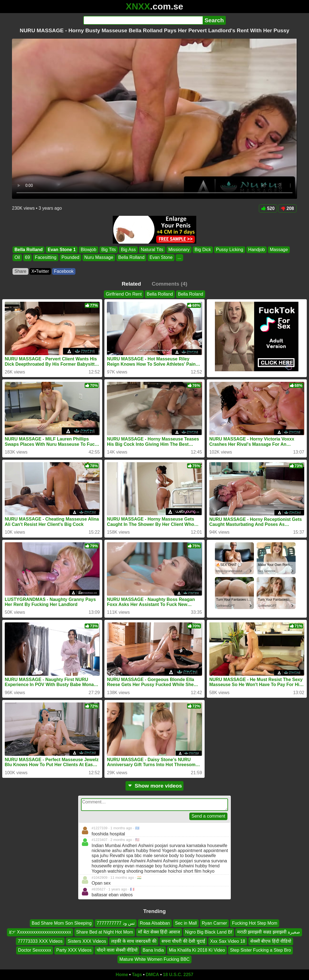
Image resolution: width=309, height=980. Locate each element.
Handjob (257, 250)
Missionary (179, 250)
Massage (279, 250)
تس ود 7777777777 (116, 923)
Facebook (64, 271)
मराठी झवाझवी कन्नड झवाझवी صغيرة (269, 932)
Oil (17, 258)
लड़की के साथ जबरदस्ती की (134, 941)
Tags (137, 975)
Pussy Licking (230, 250)
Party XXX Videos (74, 950)
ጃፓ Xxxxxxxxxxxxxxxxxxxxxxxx (40, 932)
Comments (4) (170, 284)
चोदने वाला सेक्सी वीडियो (117, 950)
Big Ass (128, 250)
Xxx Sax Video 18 (228, 941)
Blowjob (89, 250)
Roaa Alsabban (155, 923)
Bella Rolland (29, 250)
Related (131, 284)
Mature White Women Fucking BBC (154, 959)
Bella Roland (191, 294)
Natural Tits (152, 250)
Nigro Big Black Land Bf (209, 932)
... (179, 258)
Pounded (70, 258)
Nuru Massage (99, 258)
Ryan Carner (214, 923)
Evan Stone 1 (62, 250)
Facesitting (46, 258)
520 (268, 208)
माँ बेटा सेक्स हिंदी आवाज (159, 932)
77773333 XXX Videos (40, 941)
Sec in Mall (186, 923)
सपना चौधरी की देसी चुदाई (183, 941)
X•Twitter (40, 271)
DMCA (152, 975)
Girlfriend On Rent (124, 294)
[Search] (143, 20)
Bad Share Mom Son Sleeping (62, 923)
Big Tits (109, 250)
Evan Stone (161, 258)
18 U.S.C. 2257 (178, 975)
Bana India (153, 950)
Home (122, 975)
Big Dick (203, 250)
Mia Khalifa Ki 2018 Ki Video (197, 950)
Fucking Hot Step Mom (255, 923)
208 (287, 208)
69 (28, 258)
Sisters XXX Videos (87, 941)
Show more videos (155, 786)
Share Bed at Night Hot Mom (105, 932)
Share (20, 271)
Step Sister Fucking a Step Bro (260, 950)
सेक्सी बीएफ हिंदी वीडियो (271, 941)
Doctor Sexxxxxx (35, 950)
